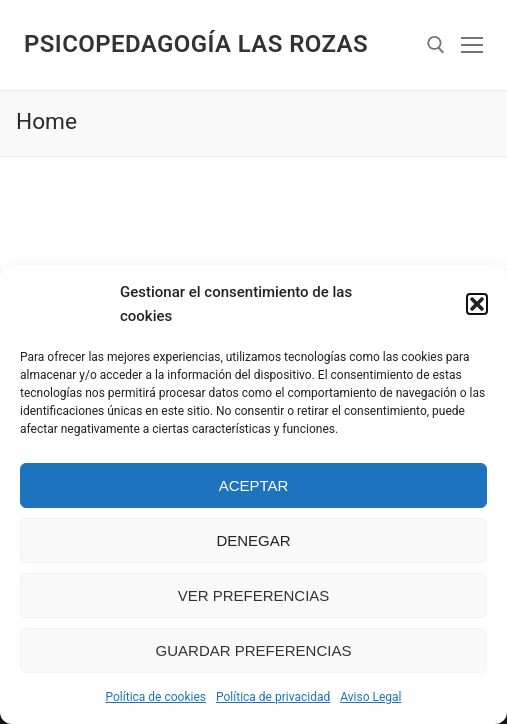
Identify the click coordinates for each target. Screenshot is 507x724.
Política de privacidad (273, 697)
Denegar (253, 540)
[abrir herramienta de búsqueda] (436, 45)
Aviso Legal (370, 697)
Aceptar (254, 485)
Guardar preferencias (254, 650)
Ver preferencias (254, 595)
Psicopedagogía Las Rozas (196, 44)
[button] (477, 304)
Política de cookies (156, 697)
